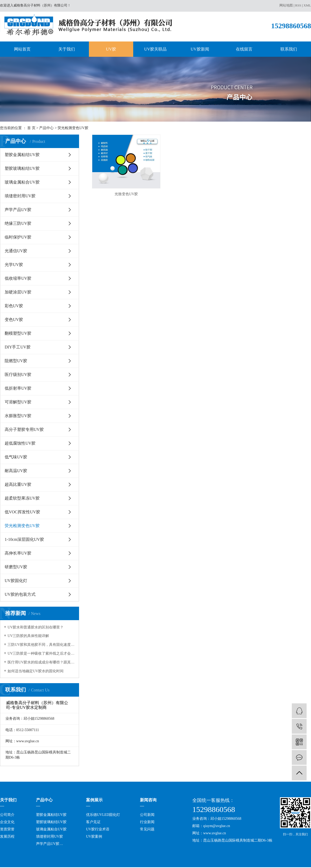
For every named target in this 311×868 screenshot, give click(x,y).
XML (307, 5)
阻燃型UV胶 (16, 361)
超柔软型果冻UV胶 (22, 498)
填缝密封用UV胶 (20, 196)
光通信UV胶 (16, 251)
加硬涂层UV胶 (18, 292)
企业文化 (7, 822)
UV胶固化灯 (16, 581)
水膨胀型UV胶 (18, 416)
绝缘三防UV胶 (18, 223)
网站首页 (22, 49)
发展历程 (7, 836)
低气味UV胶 (16, 457)
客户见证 (93, 822)
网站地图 (286, 5)
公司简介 (7, 815)
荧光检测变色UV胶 (73, 128)
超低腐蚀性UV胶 (20, 443)
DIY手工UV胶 (18, 347)
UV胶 (111, 49)
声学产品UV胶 (18, 210)
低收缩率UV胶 (18, 278)
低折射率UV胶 (18, 388)
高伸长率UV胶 (18, 553)
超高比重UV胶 (18, 484)
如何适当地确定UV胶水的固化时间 (36, 671)
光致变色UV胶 (126, 194)
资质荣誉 (7, 829)
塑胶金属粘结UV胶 (22, 155)
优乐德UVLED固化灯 (103, 815)
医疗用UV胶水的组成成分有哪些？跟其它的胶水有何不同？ (41, 662)
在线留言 (244, 49)
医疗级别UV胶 (18, 374)
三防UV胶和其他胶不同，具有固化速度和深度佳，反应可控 (41, 645)
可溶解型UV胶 (18, 402)
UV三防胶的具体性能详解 (28, 636)
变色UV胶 (14, 320)
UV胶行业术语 (98, 829)
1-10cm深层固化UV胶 (24, 539)
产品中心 (46, 128)
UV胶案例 (94, 836)
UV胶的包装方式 (20, 594)
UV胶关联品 (155, 49)
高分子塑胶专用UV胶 (24, 429)
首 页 (31, 128)
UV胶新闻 (200, 49)
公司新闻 (147, 815)
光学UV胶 (14, 265)
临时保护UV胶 (18, 237)
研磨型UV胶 (16, 567)
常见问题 (147, 829)
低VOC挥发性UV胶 (22, 512)
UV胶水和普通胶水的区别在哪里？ (36, 627)
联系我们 (289, 49)
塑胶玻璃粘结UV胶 (22, 168)
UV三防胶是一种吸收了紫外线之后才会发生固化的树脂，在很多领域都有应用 (41, 653)
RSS (298, 5)
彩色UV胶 (14, 306)
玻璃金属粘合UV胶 (22, 182)
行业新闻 (147, 822)
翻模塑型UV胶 (18, 333)
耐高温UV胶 (16, 471)
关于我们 (67, 49)
